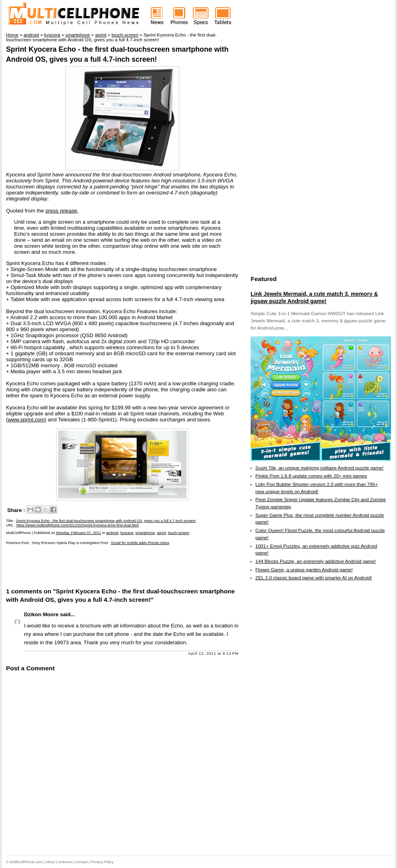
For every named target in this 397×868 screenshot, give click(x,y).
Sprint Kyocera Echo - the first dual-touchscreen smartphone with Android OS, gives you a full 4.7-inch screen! (106, 521)
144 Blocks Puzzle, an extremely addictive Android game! (316, 561)
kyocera (127, 533)
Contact (81, 862)
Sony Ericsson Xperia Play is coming (62, 543)
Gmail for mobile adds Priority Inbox (140, 543)
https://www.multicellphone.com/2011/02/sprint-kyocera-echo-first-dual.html (78, 525)
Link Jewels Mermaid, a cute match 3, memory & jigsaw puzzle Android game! (314, 297)
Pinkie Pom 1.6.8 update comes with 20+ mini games (311, 476)
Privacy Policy (102, 862)
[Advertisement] (100, 566)
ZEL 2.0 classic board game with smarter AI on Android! (314, 578)
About (50, 862)
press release (62, 211)
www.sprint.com (26, 420)
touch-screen (179, 533)
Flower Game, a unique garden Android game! (304, 570)
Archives (65, 862)
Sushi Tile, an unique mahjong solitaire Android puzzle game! (320, 468)
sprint (161, 533)
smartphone (145, 533)
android (112, 533)
